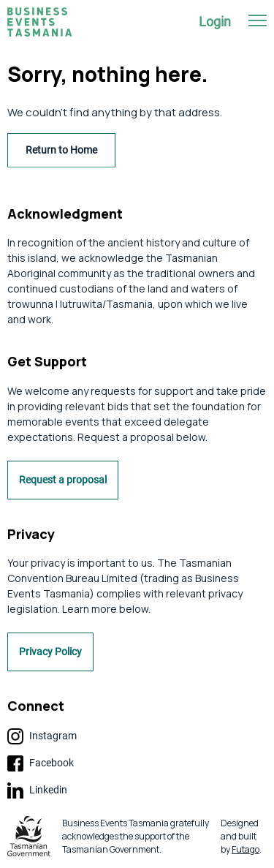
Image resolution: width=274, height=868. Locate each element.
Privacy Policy (50, 652)
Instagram (42, 736)
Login (215, 22)
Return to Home (61, 150)
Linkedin (37, 790)
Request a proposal (63, 480)
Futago (246, 849)
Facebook (41, 763)
